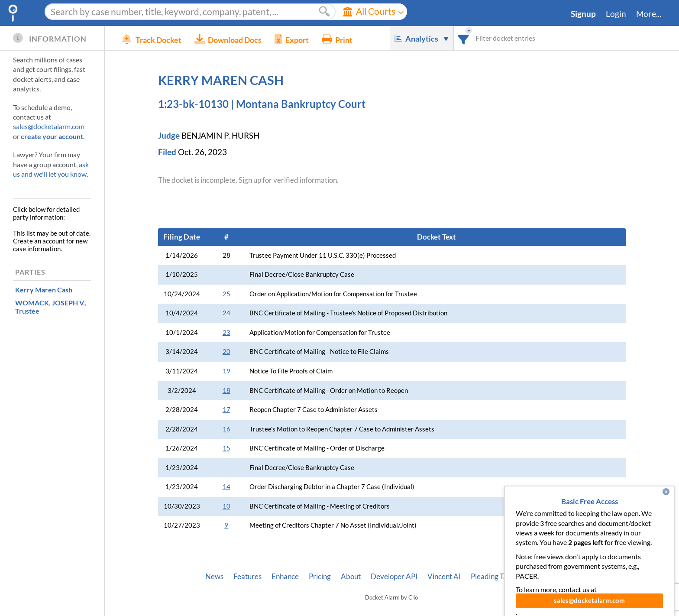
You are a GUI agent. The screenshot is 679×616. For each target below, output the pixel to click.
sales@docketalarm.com (49, 126)
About (351, 577)
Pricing (320, 577)
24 (226, 313)
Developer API (394, 577)
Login (616, 14)
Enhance (285, 577)
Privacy (536, 577)
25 (226, 294)
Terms (568, 577)
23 (226, 332)
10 (226, 506)
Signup (583, 14)
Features (247, 577)
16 (226, 429)
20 (226, 352)
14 (226, 487)
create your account (52, 136)
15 (226, 448)
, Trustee (51, 307)
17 (226, 410)
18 (226, 391)
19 (226, 371)
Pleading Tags (492, 577)
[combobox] (464, 38)
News (214, 577)
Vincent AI (444, 577)
